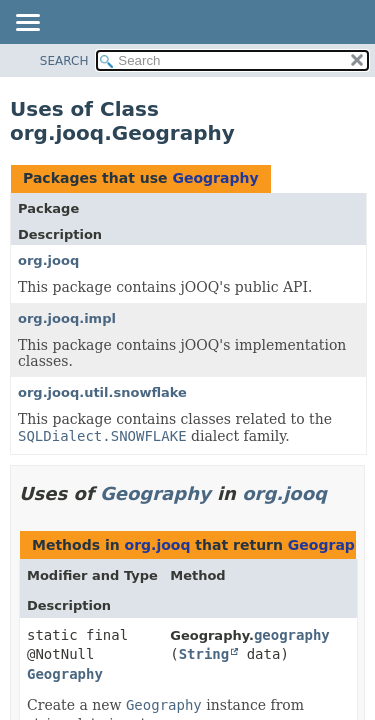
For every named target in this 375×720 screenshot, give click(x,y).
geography (292, 635)
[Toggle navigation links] (27, 24)
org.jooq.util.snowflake (102, 392)
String (204, 654)
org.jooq (48, 260)
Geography (215, 178)
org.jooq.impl (67, 318)
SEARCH (64, 61)
